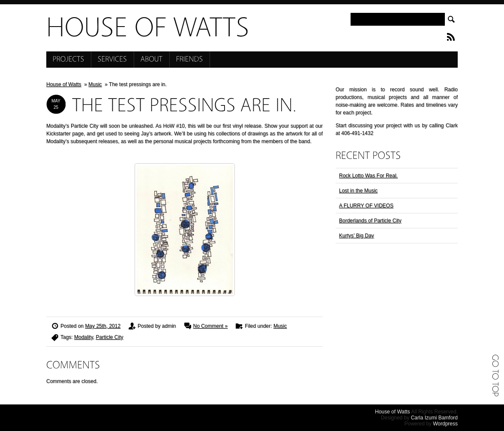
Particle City (109, 337)
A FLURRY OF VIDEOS (366, 206)
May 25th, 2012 (103, 326)
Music (95, 84)
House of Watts (64, 84)
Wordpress (445, 424)
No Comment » (211, 326)
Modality (84, 337)
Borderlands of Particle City (370, 221)
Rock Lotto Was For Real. (368, 176)
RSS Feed (451, 37)
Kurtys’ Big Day (357, 236)
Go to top (495, 375)
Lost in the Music (358, 191)
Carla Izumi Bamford (434, 418)
